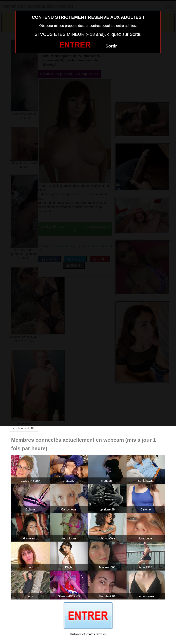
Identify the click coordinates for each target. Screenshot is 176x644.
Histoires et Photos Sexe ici (88, 634)
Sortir (111, 46)
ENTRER (75, 45)
